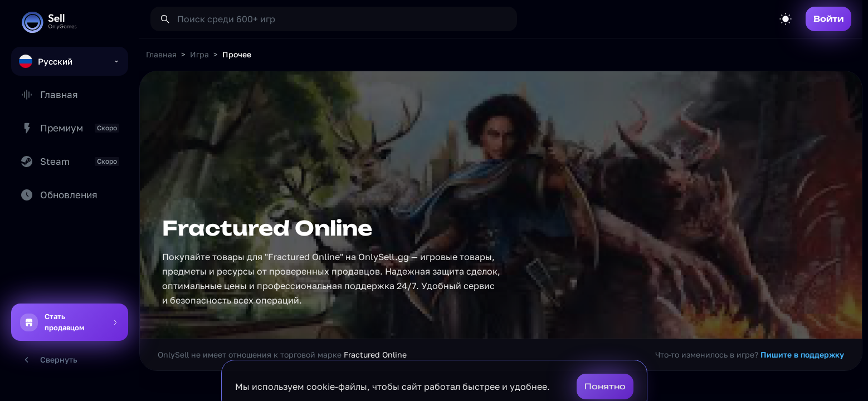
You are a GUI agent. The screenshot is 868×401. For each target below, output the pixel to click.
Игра (199, 54)
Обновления (59, 195)
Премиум (70, 128)
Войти (828, 19)
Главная (49, 95)
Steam (70, 162)
